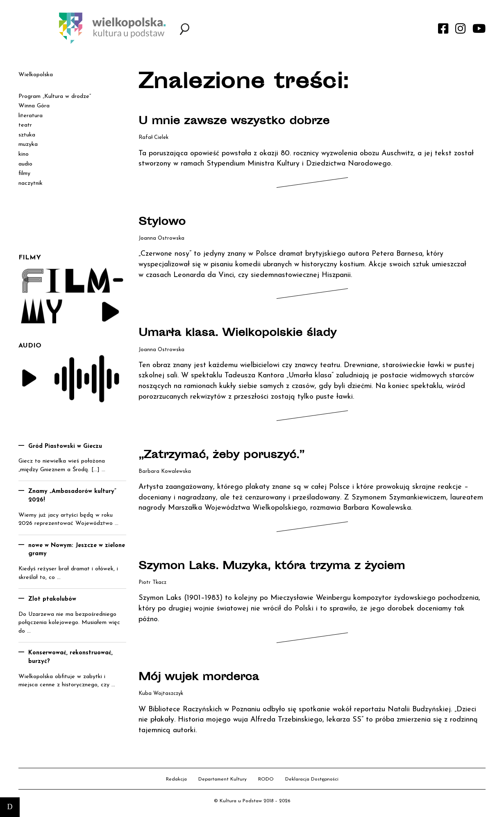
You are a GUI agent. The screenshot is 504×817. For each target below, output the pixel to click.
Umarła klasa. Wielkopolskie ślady (246, 334)
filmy (24, 174)
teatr (25, 125)
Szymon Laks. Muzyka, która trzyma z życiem (284, 567)
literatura (31, 116)
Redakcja (176, 779)
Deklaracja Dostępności (312, 779)
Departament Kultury (222, 779)
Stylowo (164, 222)
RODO (266, 779)
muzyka (28, 144)
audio (25, 164)
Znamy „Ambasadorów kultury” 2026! (72, 496)
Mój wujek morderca (204, 678)
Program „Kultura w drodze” (55, 96)
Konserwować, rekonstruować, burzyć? (70, 657)
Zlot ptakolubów (52, 599)
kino (24, 154)
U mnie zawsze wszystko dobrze (242, 122)
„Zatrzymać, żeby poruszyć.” (229, 456)
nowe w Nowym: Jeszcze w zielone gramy (77, 550)
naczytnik (31, 183)
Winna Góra (34, 106)
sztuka (27, 135)
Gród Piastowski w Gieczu (65, 446)
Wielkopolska (36, 75)
